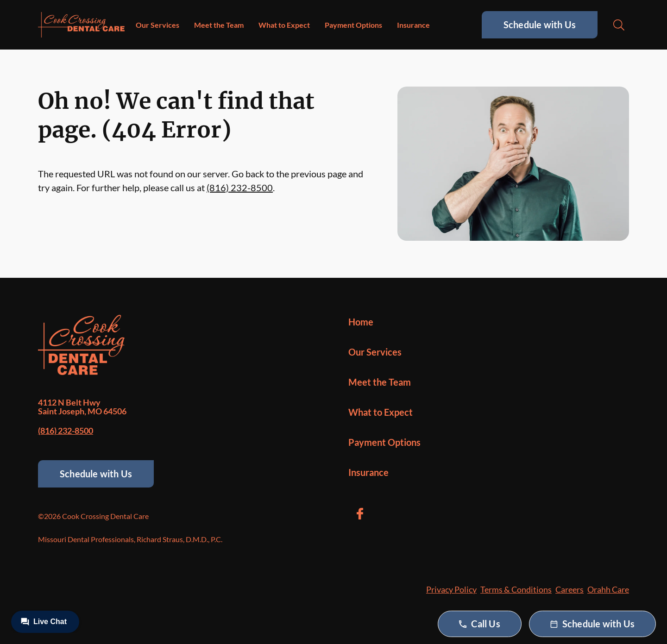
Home (361, 322)
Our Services (157, 25)
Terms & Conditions (516, 589)
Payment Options (353, 25)
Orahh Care (608, 589)
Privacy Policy (451, 589)
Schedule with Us (540, 25)
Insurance (413, 25)
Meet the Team (219, 25)
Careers (569, 589)
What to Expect (284, 25)
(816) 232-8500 (240, 188)
